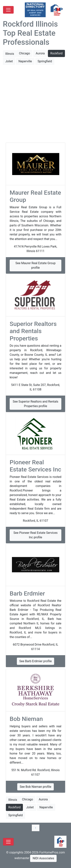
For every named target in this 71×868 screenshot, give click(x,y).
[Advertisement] (35, 104)
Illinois (10, 54)
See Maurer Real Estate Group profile (35, 265)
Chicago (24, 53)
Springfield (45, 61)
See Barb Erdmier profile (35, 661)
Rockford (56, 53)
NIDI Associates (43, 858)
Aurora (40, 53)
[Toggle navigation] (8, 10)
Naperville (25, 61)
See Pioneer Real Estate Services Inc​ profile (35, 535)
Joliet (9, 61)
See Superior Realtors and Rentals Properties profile (35, 404)
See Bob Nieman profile (35, 787)
